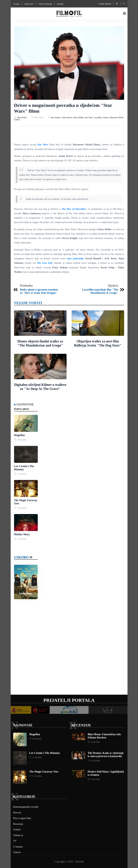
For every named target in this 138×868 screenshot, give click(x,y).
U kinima (18, 847)
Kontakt (60, 4)
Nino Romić (22, 118)
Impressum (29, 4)
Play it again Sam (22, 818)
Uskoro (21, 557)
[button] (124, 14)
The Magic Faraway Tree (44, 772)
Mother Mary (22, 534)
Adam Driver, (67, 118)
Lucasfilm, (98, 118)
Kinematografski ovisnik (26, 807)
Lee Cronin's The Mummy (45, 753)
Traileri (17, 830)
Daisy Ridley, (79, 118)
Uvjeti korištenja (45, 4)
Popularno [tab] (22, 409)
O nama (16, 4)
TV (15, 841)
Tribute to (18, 835)
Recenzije (81, 725)
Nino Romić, (56, 118)
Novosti (17, 813)
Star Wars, (89, 118)
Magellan (19, 435)
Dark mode (105, 4)
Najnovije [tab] (25, 404)
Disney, (106, 118)
